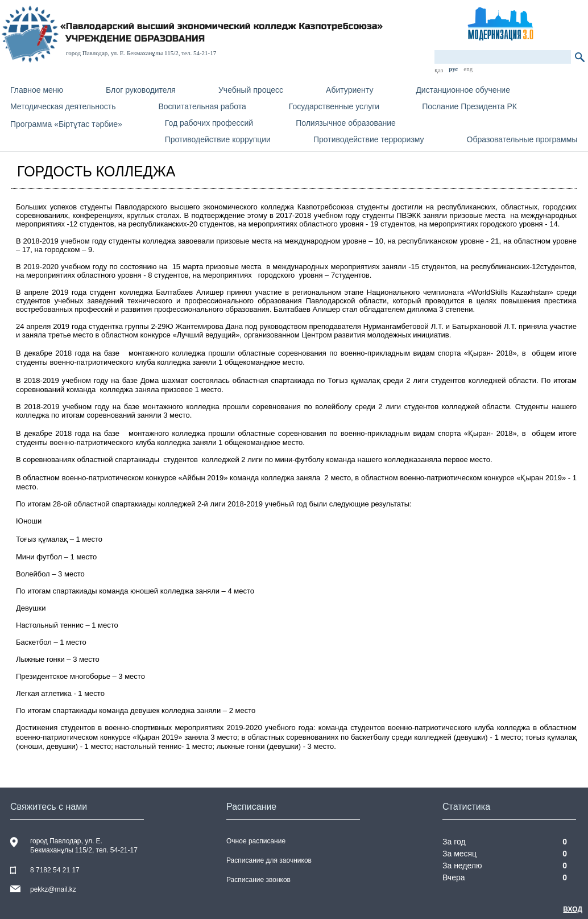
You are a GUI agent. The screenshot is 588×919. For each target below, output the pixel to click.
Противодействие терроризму (369, 139)
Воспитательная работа (202, 106)
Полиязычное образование (346, 123)
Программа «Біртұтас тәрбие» (66, 124)
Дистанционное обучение (463, 90)
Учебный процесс (251, 90)
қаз (439, 70)
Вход (573, 909)
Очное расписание (256, 841)
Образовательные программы (522, 139)
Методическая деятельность (63, 106)
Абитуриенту (349, 90)
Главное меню (37, 90)
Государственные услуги (334, 106)
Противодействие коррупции (218, 139)
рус (453, 69)
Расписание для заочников (269, 860)
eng (468, 69)
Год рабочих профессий (209, 123)
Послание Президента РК (469, 106)
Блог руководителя (141, 90)
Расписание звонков (258, 880)
